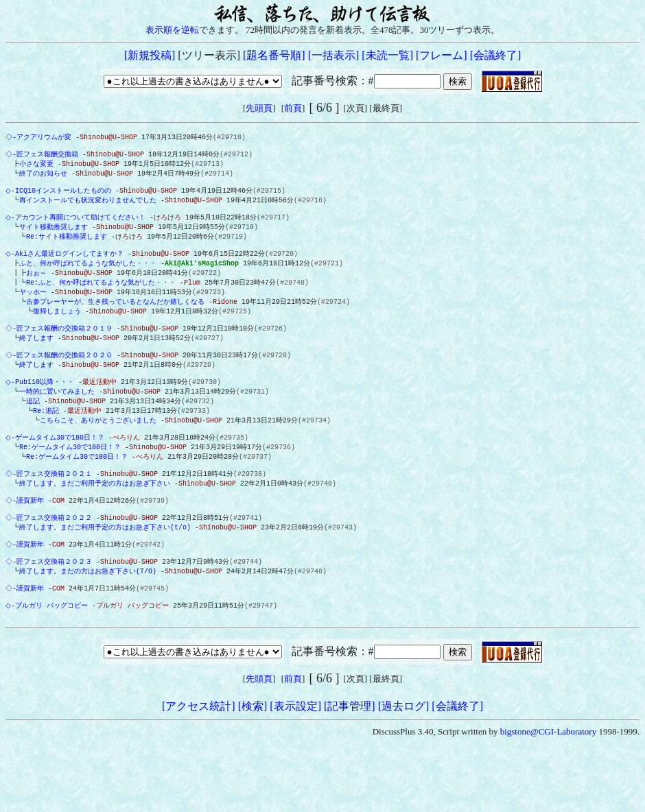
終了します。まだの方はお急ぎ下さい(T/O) (85, 622)
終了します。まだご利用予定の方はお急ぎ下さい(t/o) (102, 572)
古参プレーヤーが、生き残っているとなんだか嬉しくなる (113, 320)
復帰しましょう (54, 330)
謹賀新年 (32, 542)
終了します (34, 360)
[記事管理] (350, 765)
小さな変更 (34, 167)
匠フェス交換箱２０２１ (56, 512)
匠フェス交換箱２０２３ (56, 612)
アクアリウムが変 (45, 137)
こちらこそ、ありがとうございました (95, 451)
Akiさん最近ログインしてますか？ (72, 268)
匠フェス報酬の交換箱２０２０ (66, 380)
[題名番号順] (274, 55)
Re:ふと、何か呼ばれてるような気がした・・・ (95, 299)
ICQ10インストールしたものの (66, 198)
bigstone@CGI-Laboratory (549, 790)
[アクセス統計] (199, 765)
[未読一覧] (387, 55)
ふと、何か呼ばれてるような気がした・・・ (85, 278)
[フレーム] (442, 55)
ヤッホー (30, 309)
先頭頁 (259, 108)
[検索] (253, 765)
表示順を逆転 (172, 30)
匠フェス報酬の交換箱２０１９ (66, 350)
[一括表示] (334, 55)
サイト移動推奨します (51, 238)
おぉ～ (31, 289)
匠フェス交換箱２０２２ (56, 562)
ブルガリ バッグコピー (54, 662)
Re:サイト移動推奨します (64, 248)
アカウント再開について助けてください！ (83, 228)
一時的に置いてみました (54, 420)
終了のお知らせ (40, 178)
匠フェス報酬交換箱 (49, 157)
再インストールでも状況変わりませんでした (85, 208)
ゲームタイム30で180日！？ (62, 471)
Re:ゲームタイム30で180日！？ (67, 481)
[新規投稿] (150, 55)
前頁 (293, 108)
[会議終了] (496, 55)
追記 (30, 431)
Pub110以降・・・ (47, 410)
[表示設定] (295, 765)
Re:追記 (43, 441)
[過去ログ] (404, 765)
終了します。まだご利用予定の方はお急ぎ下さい (92, 522)
